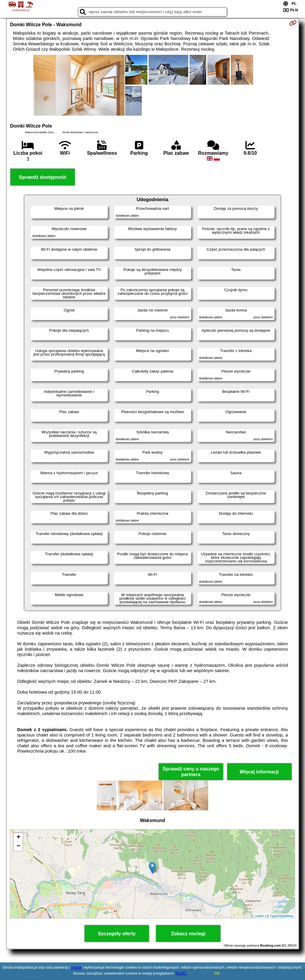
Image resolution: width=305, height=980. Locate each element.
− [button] (18, 846)
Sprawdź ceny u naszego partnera (191, 772)
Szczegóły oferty (117, 934)
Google (76, 967)
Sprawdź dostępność (43, 177)
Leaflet (259, 916)
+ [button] (18, 838)
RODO (181, 973)
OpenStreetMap (282, 916)
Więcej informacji (259, 772)
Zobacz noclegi (188, 934)
